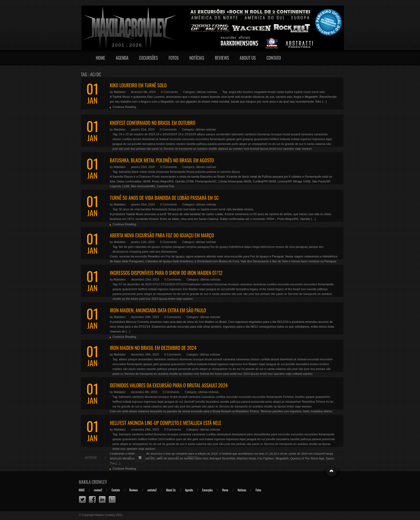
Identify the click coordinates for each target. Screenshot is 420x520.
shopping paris (139, 252)
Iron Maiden (190, 289)
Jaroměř (189, 402)
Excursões (149, 58)
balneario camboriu (244, 134)
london (161, 144)
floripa (190, 172)
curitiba (127, 139)
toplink (289, 92)
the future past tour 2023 (142, 299)
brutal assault (292, 134)
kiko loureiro (245, 92)
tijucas (264, 149)
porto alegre (240, 144)
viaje (298, 149)
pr (250, 144)
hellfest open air (176, 439)
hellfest (274, 139)
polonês (200, 172)
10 (140, 457)
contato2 (152, 490)
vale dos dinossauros (163, 252)
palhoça (202, 144)
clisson (117, 139)
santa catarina (316, 144)
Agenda (122, 58)
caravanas (321, 134)
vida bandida (234, 209)
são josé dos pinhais (132, 149)
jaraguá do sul (122, 144)
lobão (193, 209)
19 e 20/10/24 (187, 134)
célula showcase (158, 172)
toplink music (303, 92)
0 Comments (169, 92)
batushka (125, 172)
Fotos (174, 58)
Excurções (207, 490)
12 (161, 457)
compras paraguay (198, 247)
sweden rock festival (246, 149)
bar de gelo (126, 247)
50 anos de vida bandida (135, 209)
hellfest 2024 (156, 439)
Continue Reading (124, 107)
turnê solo (318, 92)
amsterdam (224, 134)
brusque (277, 134)
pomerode (224, 144)
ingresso (306, 139)
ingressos (319, 139)
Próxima (192, 457)
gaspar (231, 139)
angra (232, 92)
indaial (295, 139)
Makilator (120, 92)
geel (239, 139)
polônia (211, 172)
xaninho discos (230, 172)
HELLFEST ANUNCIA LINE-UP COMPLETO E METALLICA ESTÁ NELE (166, 423)
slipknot (223, 149)
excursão (175, 139)
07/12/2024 (168, 284)
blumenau (264, 134)
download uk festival (155, 139)
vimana (248, 209)
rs (305, 144)
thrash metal (276, 92)
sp (230, 149)
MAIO (82, 490)
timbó (273, 149)
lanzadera (149, 144)
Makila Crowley (93, 482)
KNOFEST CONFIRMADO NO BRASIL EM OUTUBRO (153, 123)
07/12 (156, 284)
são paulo (153, 149)
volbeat (297, 374)
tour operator (286, 149)
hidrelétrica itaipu (240, 247)
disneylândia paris (265, 434)
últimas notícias (207, 92)
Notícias (197, 58)
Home (101, 58)
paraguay (302, 247)
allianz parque (206, 134)
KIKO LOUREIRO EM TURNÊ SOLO (138, 85)
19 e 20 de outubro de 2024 (137, 134)
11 (151, 457)
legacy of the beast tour (291, 289)
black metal (139, 172)
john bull (183, 209)
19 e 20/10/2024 (167, 134)
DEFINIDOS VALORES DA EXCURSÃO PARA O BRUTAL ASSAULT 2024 (169, 385)
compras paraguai (173, 247)
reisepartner (259, 144)
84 (178, 457)
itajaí (329, 139)
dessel (137, 139)
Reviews (222, 58)
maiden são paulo (124, 369)
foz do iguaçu (219, 247)
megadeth (260, 92)
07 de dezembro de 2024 (135, 284)
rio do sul (274, 144)
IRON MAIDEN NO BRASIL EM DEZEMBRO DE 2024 (153, 348)
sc (161, 149)
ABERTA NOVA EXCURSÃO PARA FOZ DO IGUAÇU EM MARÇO (162, 235)
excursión (188, 139)
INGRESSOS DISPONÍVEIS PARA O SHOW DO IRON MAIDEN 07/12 (166, 273)
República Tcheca (314, 402)
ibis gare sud (196, 439)
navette (191, 144)
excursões (202, 139)
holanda (285, 139)
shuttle (213, 149)
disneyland (224, 434)
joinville (137, 144)
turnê (222, 209)
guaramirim (261, 139)
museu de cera (285, 247)
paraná (212, 144)
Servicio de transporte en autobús (186, 149)
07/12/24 (182, 284)
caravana (307, 134)
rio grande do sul (292, 144)
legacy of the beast (262, 289)
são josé (237, 294)
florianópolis (218, 139)
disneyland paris (242, 434)
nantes (181, 144)
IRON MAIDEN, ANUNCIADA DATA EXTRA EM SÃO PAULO (158, 310)
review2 (98, 490)
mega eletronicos (263, 247)
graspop (248, 139)
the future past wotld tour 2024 (230, 374)
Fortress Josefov (294, 397)
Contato (274, 58)
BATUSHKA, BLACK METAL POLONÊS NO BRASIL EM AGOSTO (162, 160)
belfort (149, 434)
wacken (307, 149)
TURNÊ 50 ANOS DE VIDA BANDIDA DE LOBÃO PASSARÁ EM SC (164, 198)
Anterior (91, 457)
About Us (248, 58)
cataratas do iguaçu (147, 247)
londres (171, 144)
